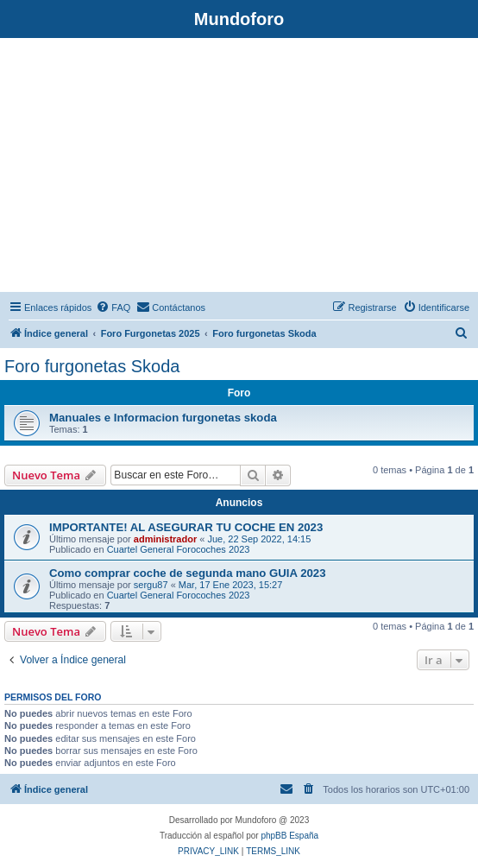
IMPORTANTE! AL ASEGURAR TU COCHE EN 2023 (186, 527)
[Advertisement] (239, 168)
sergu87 (151, 585)
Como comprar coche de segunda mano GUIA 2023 (188, 573)
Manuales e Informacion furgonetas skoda (163, 418)
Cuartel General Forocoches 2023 (179, 549)
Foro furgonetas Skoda (92, 366)
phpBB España (289, 836)
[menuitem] (113, 307)
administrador (165, 539)
